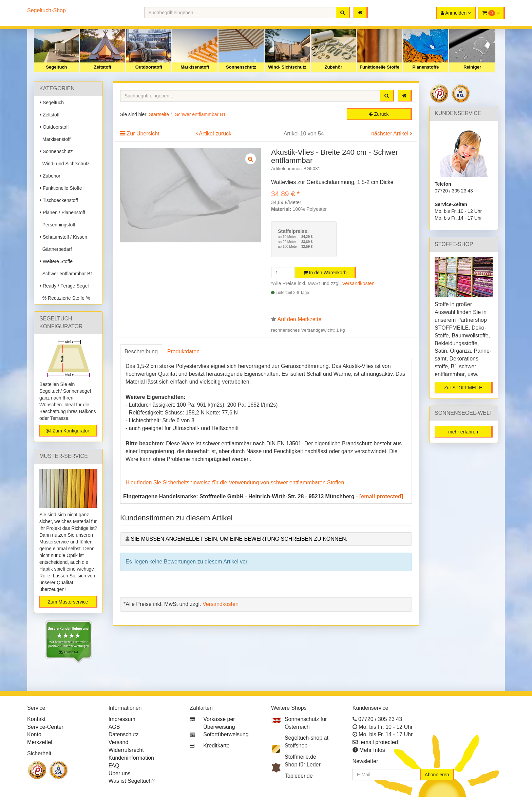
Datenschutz (124, 734)
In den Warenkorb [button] (325, 273)
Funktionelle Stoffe (379, 67)
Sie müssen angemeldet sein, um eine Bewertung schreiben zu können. (239, 539)
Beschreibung (141, 351)
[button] (491, 13)
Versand (119, 742)
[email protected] (381, 496)
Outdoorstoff (149, 67)
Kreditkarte (216, 746)
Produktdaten (183, 351)
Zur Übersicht (143, 134)
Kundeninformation (131, 758)
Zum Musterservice (68, 602)
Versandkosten (358, 283)
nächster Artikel (391, 134)
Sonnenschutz (241, 67)
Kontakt (36, 719)
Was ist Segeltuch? (132, 781)
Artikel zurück (215, 134)
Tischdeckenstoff (59, 200)
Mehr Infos (372, 750)
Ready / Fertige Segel (64, 286)
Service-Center (45, 727)
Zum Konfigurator (68, 431)
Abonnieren (437, 775)
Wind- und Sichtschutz (65, 164)
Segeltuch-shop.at (307, 738)
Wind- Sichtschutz (287, 67)
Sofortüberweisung (226, 734)
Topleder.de (299, 776)
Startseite (159, 114)
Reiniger (472, 67)
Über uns (120, 773)
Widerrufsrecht (126, 750)
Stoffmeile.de (300, 757)
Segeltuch (56, 67)
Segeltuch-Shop (46, 10)
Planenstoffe (425, 67)
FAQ (114, 766)
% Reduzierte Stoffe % (65, 298)
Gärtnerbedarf (56, 249)
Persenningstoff (58, 225)
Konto (34, 734)
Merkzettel (40, 742)
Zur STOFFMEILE (463, 388)
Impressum (122, 719)
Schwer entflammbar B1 (66, 274)
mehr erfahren (463, 432)
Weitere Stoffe (56, 261)
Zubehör (334, 67)
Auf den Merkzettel (300, 319)
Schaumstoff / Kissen (63, 237)
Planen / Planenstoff (62, 212)
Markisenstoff (195, 67)
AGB (114, 727)
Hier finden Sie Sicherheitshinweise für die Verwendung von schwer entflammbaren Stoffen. (236, 483)
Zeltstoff (103, 67)
